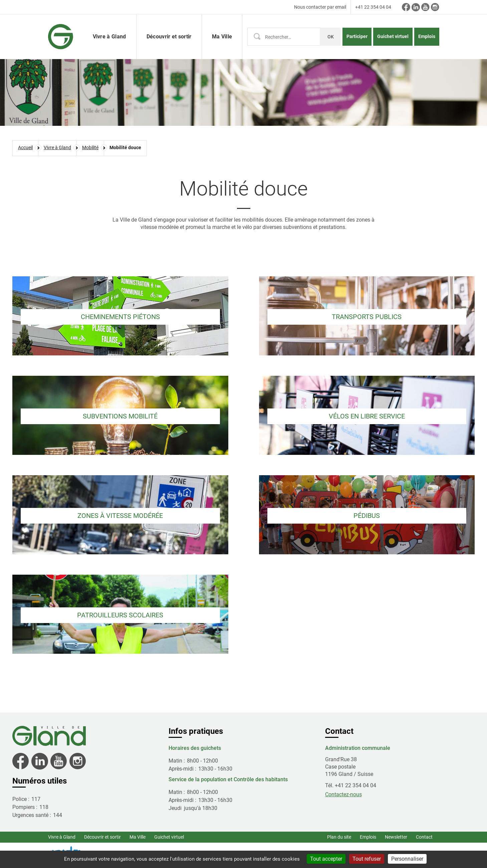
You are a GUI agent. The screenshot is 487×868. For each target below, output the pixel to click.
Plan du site (339, 837)
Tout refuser (367, 859)
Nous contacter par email (320, 7)
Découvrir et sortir (102, 837)
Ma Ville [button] (222, 37)
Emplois (427, 36)
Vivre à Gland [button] (109, 37)
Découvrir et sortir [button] (169, 37)
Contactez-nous (343, 794)
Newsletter (396, 837)
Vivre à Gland (62, 837)
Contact (424, 837)
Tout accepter (326, 859)
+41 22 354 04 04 (373, 7)
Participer (357, 36)
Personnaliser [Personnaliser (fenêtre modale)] (407, 859)
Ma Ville (138, 837)
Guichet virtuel (393, 36)
